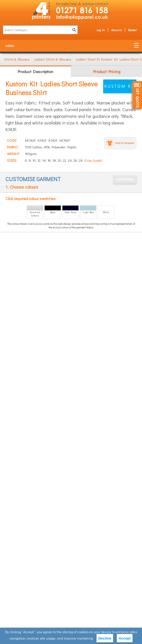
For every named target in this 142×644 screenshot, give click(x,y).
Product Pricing (107, 71)
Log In (101, 30)
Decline (105, 638)
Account (116, 30)
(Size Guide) (93, 160)
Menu (10, 46)
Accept (125, 638)
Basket (132, 30)
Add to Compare (125, 143)
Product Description (35, 71)
